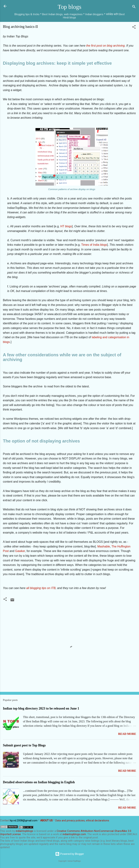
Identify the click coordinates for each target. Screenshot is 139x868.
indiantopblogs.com (74, 834)
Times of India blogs (94, 245)
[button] (134, 28)
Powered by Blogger (70, 854)
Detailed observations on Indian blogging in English (39, 782)
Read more (127, 734)
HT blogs (66, 226)
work (9, 831)
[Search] (134, 7)
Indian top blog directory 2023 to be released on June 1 (41, 708)
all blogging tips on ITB (41, 588)
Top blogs (70, 7)
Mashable (104, 546)
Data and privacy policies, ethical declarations (82, 820)
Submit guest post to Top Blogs (24, 745)
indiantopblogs (24, 831)
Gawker (20, 551)
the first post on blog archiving (105, 46)
